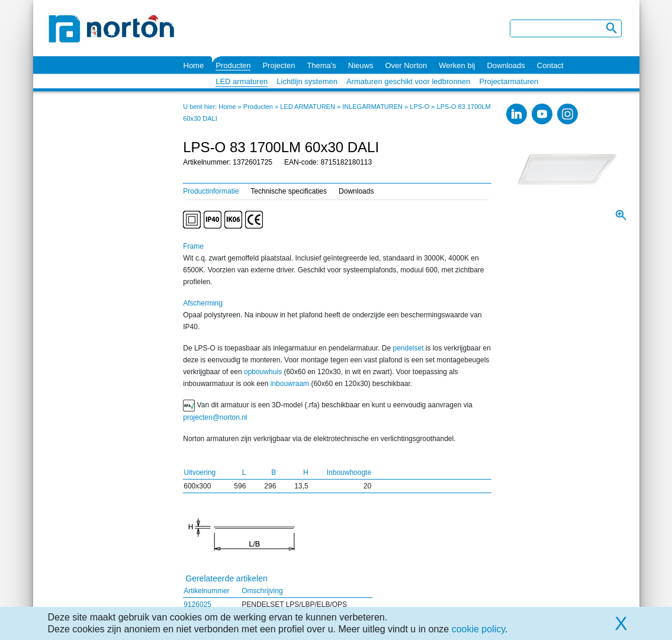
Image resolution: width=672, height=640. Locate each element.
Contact (550, 65)
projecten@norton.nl (215, 417)
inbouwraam (290, 384)
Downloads (506, 65)
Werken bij (457, 65)
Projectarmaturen (509, 81)
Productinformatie (211, 191)
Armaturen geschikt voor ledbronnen (409, 81)
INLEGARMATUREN (372, 107)
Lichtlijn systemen (307, 81)
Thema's (321, 65)
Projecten (279, 65)
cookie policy (478, 629)
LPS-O (419, 107)
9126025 (197, 604)
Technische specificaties (289, 191)
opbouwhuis (263, 372)
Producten (233, 65)
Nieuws (361, 65)
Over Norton (406, 65)
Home (194, 65)
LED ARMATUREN (308, 107)
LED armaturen (242, 81)
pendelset (408, 348)
